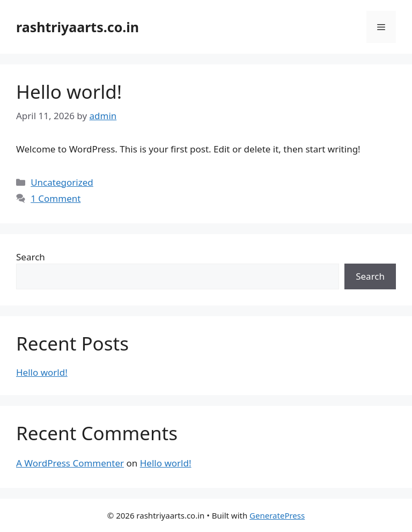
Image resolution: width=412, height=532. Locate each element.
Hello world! (69, 92)
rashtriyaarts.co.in (78, 27)
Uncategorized (62, 182)
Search (31, 257)
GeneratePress (277, 515)
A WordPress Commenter (70, 463)
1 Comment (56, 198)
